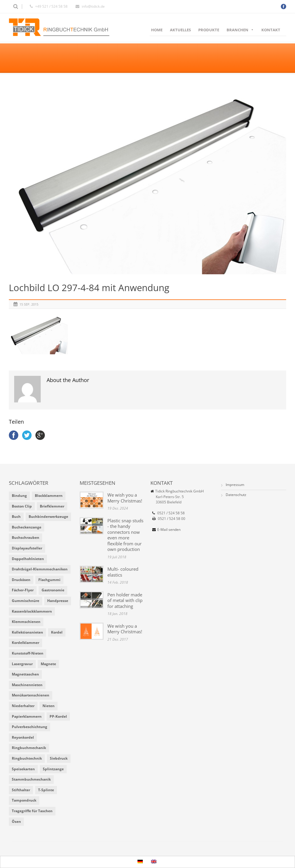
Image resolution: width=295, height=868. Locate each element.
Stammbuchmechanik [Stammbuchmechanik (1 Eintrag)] (31, 779)
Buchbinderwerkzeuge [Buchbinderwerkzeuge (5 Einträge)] (48, 517)
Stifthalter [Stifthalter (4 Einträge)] (21, 790)
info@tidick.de (93, 6)
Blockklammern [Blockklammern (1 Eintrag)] (49, 496)
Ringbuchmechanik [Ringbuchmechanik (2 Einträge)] (29, 748)
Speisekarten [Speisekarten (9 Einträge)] (23, 769)
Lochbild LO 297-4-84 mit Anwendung (89, 288)
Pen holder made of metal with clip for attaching (125, 600)
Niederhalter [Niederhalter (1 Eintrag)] (23, 706)
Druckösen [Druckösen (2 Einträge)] (21, 580)
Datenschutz (236, 495)
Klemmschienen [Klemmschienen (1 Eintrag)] (26, 622)
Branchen (240, 30)
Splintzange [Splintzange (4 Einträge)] (53, 769)
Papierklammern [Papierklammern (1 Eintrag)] (27, 716)
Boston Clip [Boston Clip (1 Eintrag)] (22, 506)
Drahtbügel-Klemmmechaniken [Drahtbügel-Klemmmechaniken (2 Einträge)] (40, 569)
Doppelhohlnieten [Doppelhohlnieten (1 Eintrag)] (28, 559)
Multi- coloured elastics (123, 572)
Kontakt (271, 30)
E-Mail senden (169, 530)
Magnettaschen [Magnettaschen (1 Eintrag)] (25, 674)
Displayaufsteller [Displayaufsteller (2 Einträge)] (27, 548)
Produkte (209, 30)
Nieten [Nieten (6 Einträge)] (49, 706)
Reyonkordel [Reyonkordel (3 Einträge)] (23, 737)
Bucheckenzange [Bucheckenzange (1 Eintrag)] (27, 527)
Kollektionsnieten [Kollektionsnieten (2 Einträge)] (27, 632)
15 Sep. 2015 (29, 304)
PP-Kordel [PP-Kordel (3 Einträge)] (58, 716)
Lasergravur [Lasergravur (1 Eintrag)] (22, 664)
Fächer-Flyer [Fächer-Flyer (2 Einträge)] (23, 590)
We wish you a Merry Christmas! (125, 498)
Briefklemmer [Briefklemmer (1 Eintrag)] (52, 506)
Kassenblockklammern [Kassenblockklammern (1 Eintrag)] (32, 611)
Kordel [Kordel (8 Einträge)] (57, 632)
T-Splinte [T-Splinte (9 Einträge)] (46, 790)
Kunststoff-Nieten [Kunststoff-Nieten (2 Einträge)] (28, 653)
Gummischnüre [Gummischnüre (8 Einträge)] (26, 601)
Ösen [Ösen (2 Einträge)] (16, 821)
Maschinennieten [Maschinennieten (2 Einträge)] (27, 685)
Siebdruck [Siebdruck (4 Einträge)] (59, 758)
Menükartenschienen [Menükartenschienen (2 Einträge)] (31, 695)
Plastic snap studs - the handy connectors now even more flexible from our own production (125, 535)
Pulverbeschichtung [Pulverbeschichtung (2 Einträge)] (29, 727)
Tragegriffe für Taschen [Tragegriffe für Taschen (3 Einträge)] (32, 811)
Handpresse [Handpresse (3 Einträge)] (58, 601)
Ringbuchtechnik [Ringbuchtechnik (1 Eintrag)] (27, 758)
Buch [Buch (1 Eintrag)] (16, 517)
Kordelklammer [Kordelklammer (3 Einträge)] (26, 643)
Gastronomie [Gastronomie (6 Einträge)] (53, 590)
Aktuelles (180, 30)
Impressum (235, 485)
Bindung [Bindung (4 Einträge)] (19, 496)
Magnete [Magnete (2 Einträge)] (48, 664)
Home (157, 30)
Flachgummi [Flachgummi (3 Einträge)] (49, 580)
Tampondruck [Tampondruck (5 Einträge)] (24, 800)
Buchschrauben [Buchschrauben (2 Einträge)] (26, 537)
